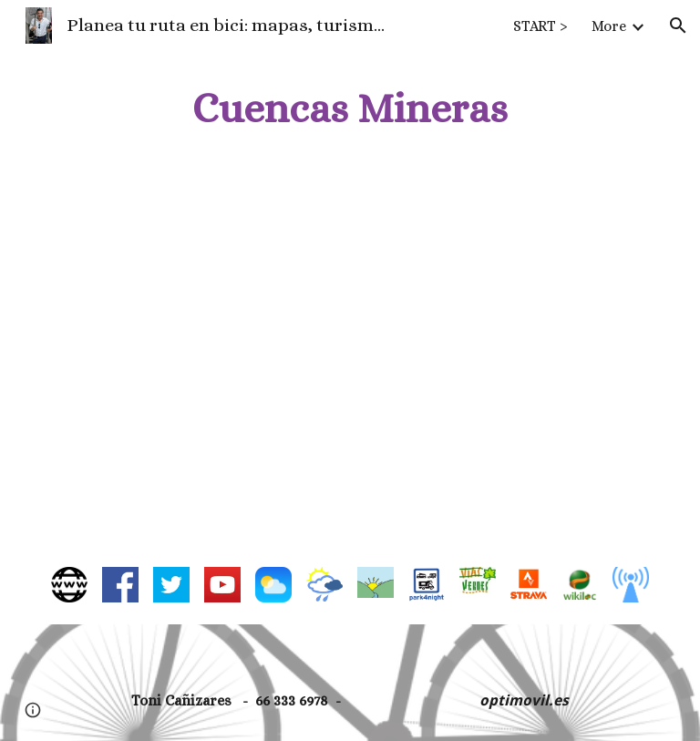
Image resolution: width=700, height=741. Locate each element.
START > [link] (540, 26)
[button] (678, 26)
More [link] (609, 26)
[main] (350, 109)
